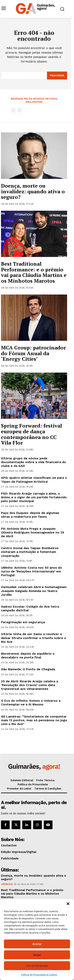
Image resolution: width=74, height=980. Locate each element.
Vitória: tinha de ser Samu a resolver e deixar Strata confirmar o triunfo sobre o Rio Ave (34, 638)
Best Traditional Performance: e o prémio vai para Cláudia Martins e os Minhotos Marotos (34, 272)
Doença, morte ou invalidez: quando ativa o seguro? (33, 191)
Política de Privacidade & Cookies (39, 975)
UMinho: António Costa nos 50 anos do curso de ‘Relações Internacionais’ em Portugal (31, 571)
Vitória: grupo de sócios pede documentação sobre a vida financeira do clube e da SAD (33, 462)
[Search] (57, 76)
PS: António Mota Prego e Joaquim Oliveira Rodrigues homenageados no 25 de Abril (33, 532)
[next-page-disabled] (20, 110)
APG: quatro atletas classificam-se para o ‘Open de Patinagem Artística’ (34, 480)
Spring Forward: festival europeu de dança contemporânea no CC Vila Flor (31, 434)
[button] (68, 904)
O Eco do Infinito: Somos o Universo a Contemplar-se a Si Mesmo (31, 702)
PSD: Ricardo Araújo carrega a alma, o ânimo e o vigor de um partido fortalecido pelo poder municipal (34, 497)
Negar (37, 955)
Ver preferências (37, 966)
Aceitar (37, 944)
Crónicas (7, 884)
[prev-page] (13, 110)
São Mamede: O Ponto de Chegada (28, 669)
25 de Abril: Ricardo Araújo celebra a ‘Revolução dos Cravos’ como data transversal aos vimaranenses (30, 685)
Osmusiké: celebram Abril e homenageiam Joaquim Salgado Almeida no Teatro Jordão (34, 591)
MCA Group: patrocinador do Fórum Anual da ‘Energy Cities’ (33, 353)
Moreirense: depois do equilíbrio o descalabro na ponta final (28, 655)
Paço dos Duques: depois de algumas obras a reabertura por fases (30, 515)
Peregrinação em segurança (23, 622)
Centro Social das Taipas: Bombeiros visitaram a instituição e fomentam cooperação (30, 552)
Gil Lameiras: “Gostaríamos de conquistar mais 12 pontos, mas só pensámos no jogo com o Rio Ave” (34, 720)
